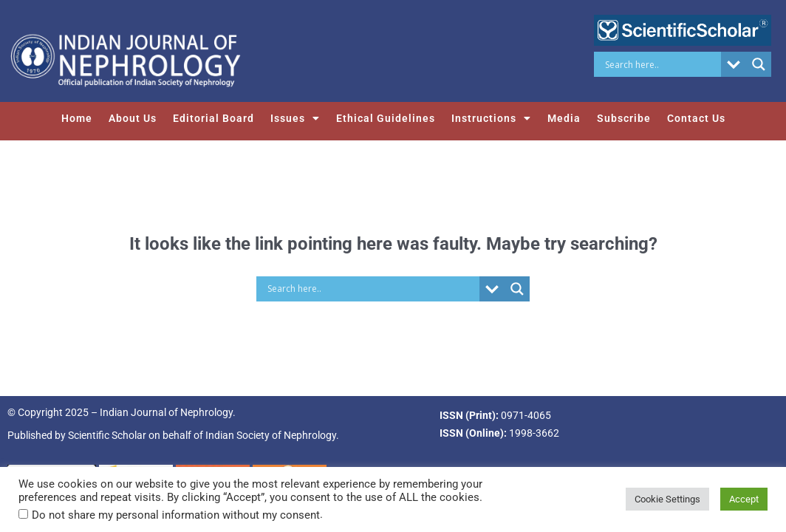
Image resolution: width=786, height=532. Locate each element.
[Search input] (661, 64)
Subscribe (624, 118)
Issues (295, 118)
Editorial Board (213, 118)
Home (77, 118)
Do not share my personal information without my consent (176, 515)
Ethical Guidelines (386, 118)
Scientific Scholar (107, 435)
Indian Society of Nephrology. (272, 435)
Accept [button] (744, 499)
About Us (133, 118)
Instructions (491, 118)
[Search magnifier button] (759, 64)
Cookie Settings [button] (667, 499)
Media (564, 118)
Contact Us (696, 118)
